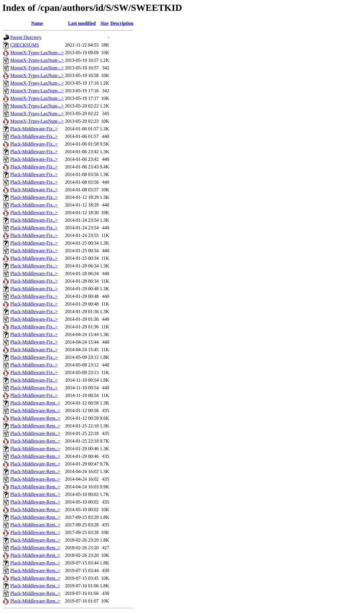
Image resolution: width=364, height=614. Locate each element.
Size (105, 23)
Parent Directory (26, 37)
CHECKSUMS (25, 45)
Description (122, 23)
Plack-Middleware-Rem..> (35, 403)
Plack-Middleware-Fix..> (34, 129)
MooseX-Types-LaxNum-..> (37, 53)
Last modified (82, 23)
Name (37, 23)
